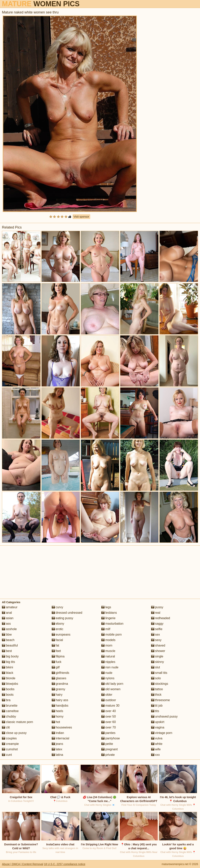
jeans (58, 744)
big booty (10, 656)
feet (56, 651)
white (157, 744)
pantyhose (111, 738)
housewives (62, 727)
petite (107, 744)
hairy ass (60, 700)
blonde (9, 678)
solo (156, 678)
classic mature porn (17, 722)
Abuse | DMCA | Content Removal (23, 864)
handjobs (60, 706)
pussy (157, 607)
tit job (157, 706)
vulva (157, 738)
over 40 (109, 711)
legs (106, 607)
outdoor (109, 700)
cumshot (10, 749)
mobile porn (112, 635)
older (107, 695)
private (108, 755)
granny (58, 689)
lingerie (108, 618)
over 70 (109, 727)
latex (57, 749)
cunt (7, 755)
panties (108, 733)
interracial (61, 738)
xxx (155, 755)
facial (57, 640)
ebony (58, 624)
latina (58, 755)
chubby (9, 716)
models (108, 640)
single (157, 656)
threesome (161, 700)
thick (156, 695)
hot (56, 722)
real (156, 613)
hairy (57, 695)
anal (7, 613)
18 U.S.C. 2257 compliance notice (65, 864)
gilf (56, 667)
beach (8, 640)
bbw (7, 635)
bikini (8, 667)
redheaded (161, 618)
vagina (158, 727)
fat (55, 645)
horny (58, 716)
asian (8, 618)
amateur (10, 607)
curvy (58, 607)
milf (106, 629)
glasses (59, 678)
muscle (108, 651)
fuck (57, 662)
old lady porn (112, 684)
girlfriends (61, 673)
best (7, 651)
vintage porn (162, 733)
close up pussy (14, 733)
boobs (8, 689)
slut (156, 667)
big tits (8, 662)
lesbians (109, 613)
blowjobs (10, 684)
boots (8, 695)
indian (58, 733)
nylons (108, 678)
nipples (108, 662)
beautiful (10, 645)
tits (155, 711)
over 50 (109, 716)
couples (9, 738)
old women (111, 689)
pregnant (110, 749)
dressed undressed (67, 613)
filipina (58, 656)
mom (107, 645)
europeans (61, 635)
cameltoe (10, 711)
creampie (10, 744)
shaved (158, 645)
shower (158, 651)
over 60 (109, 722)
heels (58, 711)
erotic (58, 629)
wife (156, 749)
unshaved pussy (164, 716)
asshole (9, 629)
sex (156, 635)
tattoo (157, 689)
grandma (60, 684)
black (8, 673)
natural (108, 656)
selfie (157, 629)
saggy (157, 624)
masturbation (112, 624)
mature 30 (110, 706)
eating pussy (62, 618)
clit (6, 727)
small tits (159, 673)
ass (6, 624)
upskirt (158, 722)
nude (107, 673)
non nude (110, 667)
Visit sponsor (81, 217)
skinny (158, 662)
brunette (10, 706)
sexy (156, 640)
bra (6, 700)
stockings (160, 684)
